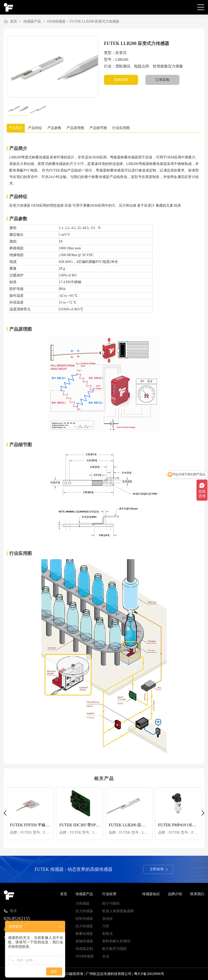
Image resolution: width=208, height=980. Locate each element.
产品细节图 (103, 128)
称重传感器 (84, 934)
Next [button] (202, 813)
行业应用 (109, 894)
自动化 (108, 919)
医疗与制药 (111, 904)
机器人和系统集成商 (118, 911)
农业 (106, 956)
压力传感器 (84, 911)
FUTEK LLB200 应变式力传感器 (95, 21)
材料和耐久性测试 (116, 941)
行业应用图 (127, 128)
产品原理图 (79, 128)
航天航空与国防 (115, 949)
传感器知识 (151, 894)
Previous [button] (6, 813)
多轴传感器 (84, 941)
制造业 (108, 934)
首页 (14, 21)
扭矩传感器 (84, 919)
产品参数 (57, 128)
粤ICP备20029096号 (149, 974)
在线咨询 (121, 80)
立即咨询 (159, 871)
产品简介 (16, 128)
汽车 (106, 926)
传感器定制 (84, 949)
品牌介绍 (175, 894)
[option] (53, 67)
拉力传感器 (84, 926)
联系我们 (197, 894)
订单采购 (162, 80)
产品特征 (37, 128)
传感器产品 (32, 21)
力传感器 (82, 904)
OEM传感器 (56, 21)
